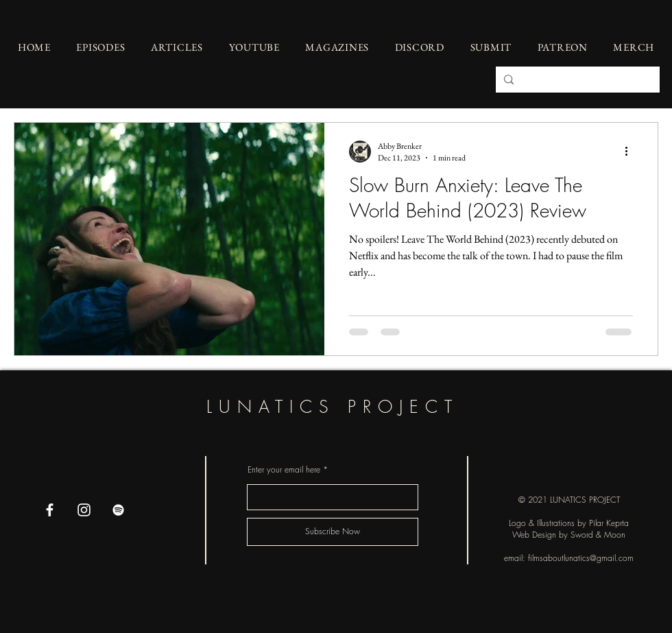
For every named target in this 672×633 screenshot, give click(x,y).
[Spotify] (118, 510)
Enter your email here (284, 470)
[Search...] (576, 80)
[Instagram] (84, 510)
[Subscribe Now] (333, 532)
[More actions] (631, 152)
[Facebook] (50, 510)
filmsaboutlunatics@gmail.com (581, 558)
